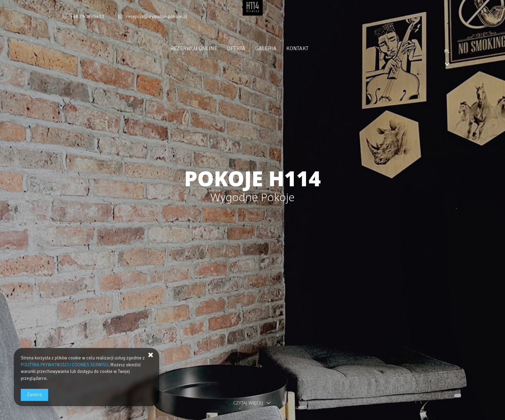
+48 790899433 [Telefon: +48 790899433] (87, 16)
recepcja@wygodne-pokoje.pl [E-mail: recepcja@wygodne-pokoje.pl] (157, 16)
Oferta (249, 48)
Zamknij (34, 395)
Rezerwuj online (207, 48)
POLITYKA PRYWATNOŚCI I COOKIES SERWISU (65, 365)
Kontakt (310, 48)
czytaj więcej (252, 403)
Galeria (279, 48)
